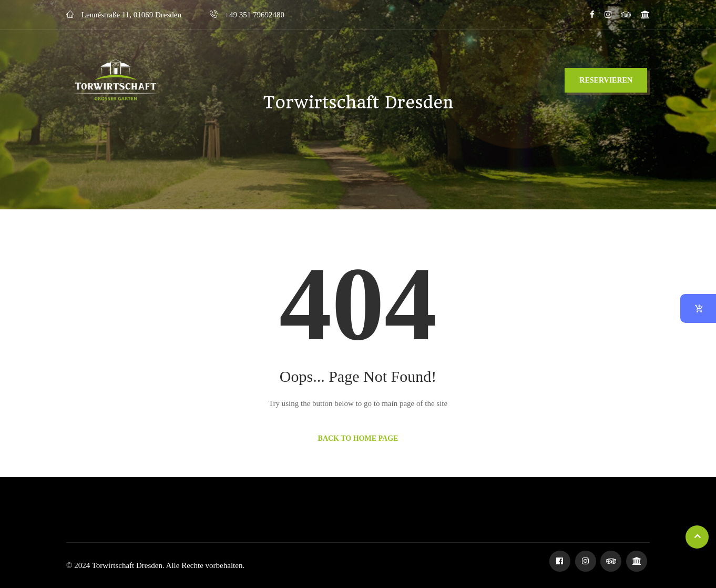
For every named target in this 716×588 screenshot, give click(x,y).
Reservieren (606, 80)
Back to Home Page (358, 438)
